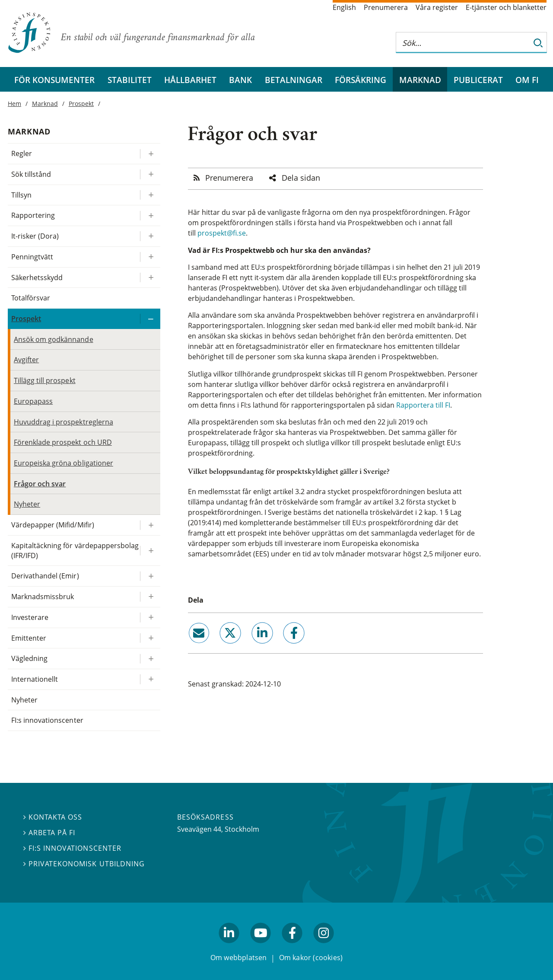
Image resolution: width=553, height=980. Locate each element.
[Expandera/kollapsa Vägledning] (150, 659)
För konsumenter (54, 80)
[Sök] (538, 43)
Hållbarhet (190, 80)
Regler (22, 153)
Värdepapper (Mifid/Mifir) (53, 525)
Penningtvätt (32, 257)
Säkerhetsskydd (37, 278)
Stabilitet (130, 80)
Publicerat (478, 80)
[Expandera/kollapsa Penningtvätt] (150, 257)
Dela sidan (301, 178)
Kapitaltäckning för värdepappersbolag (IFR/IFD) (75, 551)
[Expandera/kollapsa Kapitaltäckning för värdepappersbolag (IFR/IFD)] (150, 551)
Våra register (437, 7)
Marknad (420, 80)
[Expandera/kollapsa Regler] (150, 154)
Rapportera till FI (423, 405)
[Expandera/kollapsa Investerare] (150, 618)
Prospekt (81, 104)
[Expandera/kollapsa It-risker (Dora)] (150, 236)
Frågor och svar (40, 484)
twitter (218, 647)
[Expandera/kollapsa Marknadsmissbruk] (150, 597)
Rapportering (33, 215)
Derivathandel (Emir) (45, 576)
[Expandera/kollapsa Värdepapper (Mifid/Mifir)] (150, 525)
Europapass (33, 401)
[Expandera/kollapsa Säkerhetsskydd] (150, 278)
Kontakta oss (53, 817)
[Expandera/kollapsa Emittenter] (150, 638)
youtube (261, 947)
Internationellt (35, 679)
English (344, 7)
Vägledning (29, 658)
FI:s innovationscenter (47, 720)
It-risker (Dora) (35, 236)
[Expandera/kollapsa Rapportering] (150, 215)
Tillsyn (21, 195)
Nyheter (27, 504)
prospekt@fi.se (222, 233)
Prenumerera (386, 7)
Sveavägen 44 (199, 829)
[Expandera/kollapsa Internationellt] (150, 679)
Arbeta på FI (49, 833)
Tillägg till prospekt (45, 380)
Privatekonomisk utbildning (84, 864)
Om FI (527, 80)
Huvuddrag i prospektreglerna (64, 422)
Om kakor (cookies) (311, 958)
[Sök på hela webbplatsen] (463, 43)
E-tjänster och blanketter (506, 7)
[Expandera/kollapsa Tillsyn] (150, 195)
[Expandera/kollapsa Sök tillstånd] (150, 174)
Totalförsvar (31, 298)
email (191, 647)
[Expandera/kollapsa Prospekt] (150, 319)
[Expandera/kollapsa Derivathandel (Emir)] (150, 576)
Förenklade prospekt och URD (63, 442)
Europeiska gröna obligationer (64, 463)
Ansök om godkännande (54, 339)
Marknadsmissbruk (43, 597)
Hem (14, 104)
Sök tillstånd (31, 174)
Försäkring (361, 80)
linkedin (250, 647)
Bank (240, 80)
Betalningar (294, 80)
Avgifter (26, 360)
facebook (284, 647)
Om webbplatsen (239, 958)
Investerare (30, 617)
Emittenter (29, 638)
